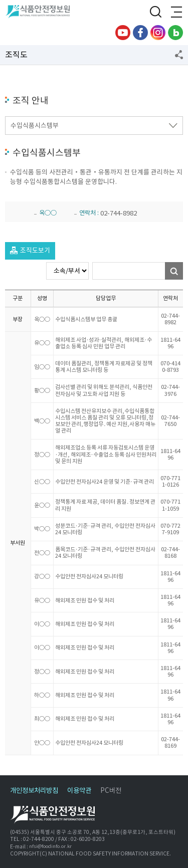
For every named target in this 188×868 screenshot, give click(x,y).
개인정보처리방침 (34, 791)
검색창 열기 (155, 13)
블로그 (175, 33)
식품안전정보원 (41, 13)
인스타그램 (158, 33)
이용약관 (79, 791)
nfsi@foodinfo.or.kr (50, 846)
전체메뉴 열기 (175, 13)
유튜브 (123, 33)
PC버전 (111, 791)
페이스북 (140, 33)
